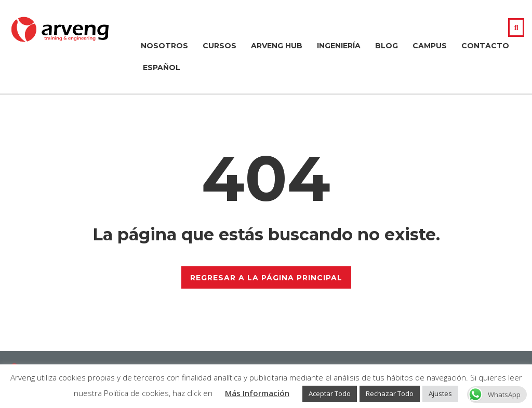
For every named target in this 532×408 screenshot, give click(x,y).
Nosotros (164, 46)
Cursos (220, 46)
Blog (387, 46)
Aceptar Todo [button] (330, 393)
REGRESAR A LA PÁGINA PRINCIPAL (266, 278)
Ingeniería (339, 46)
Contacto (485, 46)
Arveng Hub (277, 46)
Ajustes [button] (440, 393)
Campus (430, 46)
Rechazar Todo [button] (390, 393)
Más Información (257, 393)
